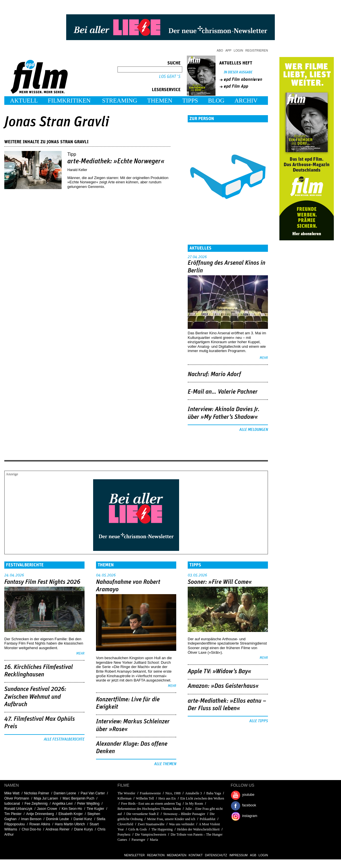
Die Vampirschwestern (151, 834)
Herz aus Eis (167, 798)
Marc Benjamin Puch (78, 798)
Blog (216, 101)
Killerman (125, 798)
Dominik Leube (57, 819)
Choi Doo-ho (31, 829)
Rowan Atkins (40, 824)
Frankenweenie (151, 793)
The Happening (162, 829)
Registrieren (257, 50)
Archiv (246, 101)
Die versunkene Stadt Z (143, 814)
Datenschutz (216, 855)
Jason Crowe (47, 809)
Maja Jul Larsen (46, 798)
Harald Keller (77, 170)
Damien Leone (65, 793)
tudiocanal (12, 804)
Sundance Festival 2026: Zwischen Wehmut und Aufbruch (35, 697)
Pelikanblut (208, 819)
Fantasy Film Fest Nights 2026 (42, 582)
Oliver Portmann (17, 798)
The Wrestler (126, 793)
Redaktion (156, 855)
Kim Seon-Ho (72, 809)
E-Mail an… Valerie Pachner (223, 392)
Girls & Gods (138, 829)
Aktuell (24, 101)
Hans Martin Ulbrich (70, 824)
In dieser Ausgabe (238, 72)
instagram (250, 816)
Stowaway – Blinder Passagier (184, 814)
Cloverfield (125, 824)
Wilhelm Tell (145, 798)
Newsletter (134, 855)
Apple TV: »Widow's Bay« (220, 671)
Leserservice (166, 90)
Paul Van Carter (93, 793)
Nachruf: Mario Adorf (214, 374)
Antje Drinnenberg (40, 814)
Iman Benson (31, 819)
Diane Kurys (84, 829)
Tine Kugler (96, 809)
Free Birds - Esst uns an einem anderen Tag (151, 804)
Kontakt (196, 855)
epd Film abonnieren (243, 79)
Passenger (138, 840)
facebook (249, 805)
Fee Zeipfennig (36, 804)
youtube (248, 795)
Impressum (239, 855)
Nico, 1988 (173, 793)
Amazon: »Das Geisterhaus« (223, 686)
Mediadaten (177, 855)
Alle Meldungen (254, 430)
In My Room (194, 804)
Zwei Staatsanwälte (151, 824)
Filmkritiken (69, 101)
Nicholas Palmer (37, 793)
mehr (264, 358)
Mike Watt (12, 793)
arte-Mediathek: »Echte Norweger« (116, 161)
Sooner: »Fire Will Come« (220, 582)
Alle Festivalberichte (64, 739)
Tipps (190, 101)
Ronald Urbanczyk (18, 809)
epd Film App (236, 86)
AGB (253, 855)
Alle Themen (165, 764)
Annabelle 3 (193, 793)
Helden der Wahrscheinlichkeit (198, 829)
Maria (154, 840)
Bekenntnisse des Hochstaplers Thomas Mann (149, 809)
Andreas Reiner (57, 829)
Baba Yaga (214, 793)
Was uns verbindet (182, 824)
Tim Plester (13, 814)
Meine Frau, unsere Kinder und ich (171, 819)
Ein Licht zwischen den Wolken (202, 798)
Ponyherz (124, 834)
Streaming (120, 101)
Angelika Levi (62, 804)
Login (239, 50)
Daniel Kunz (83, 819)
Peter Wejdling (88, 804)
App (229, 50)
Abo (220, 50)
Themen (160, 101)
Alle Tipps (259, 721)
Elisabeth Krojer (71, 814)
